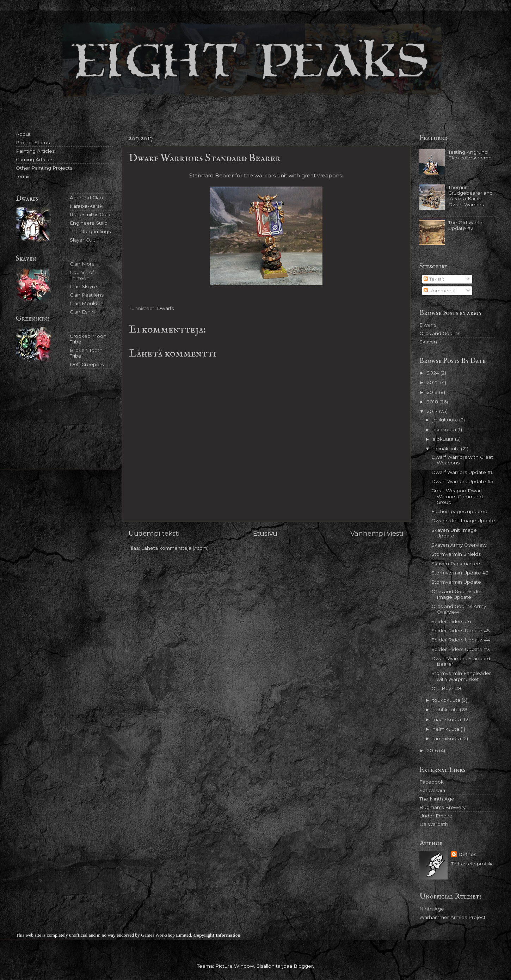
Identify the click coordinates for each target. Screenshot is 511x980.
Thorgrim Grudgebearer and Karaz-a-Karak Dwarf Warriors (470, 196)
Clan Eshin (82, 312)
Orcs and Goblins (440, 333)
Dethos (467, 854)
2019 (433, 392)
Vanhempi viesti (377, 533)
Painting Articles (35, 151)
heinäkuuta (447, 449)
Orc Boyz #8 (446, 688)
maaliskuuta (447, 719)
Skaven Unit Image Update (454, 533)
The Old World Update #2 (465, 225)
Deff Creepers (87, 364)
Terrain (24, 176)
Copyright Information (217, 935)
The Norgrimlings (90, 231)
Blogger (303, 966)
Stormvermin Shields (456, 554)
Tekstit (434, 279)
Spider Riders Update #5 (461, 631)
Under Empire (436, 816)
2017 (433, 411)
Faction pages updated (459, 511)
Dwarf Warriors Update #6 (462, 472)
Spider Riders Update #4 (461, 640)
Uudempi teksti (154, 533)
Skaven (428, 342)
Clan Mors (82, 264)
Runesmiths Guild (91, 214)
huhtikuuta (446, 710)
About (23, 134)
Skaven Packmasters (456, 564)
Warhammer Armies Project (452, 917)
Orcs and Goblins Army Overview (459, 609)
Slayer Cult (82, 240)
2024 (434, 373)
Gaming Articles (35, 159)
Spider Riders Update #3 (461, 649)
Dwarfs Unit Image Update (463, 521)
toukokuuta (447, 700)
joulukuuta (446, 420)
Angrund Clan (86, 197)
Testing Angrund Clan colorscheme (470, 155)
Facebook (432, 782)
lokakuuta (445, 430)
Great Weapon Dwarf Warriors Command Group (457, 496)
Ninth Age (432, 909)
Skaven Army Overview (459, 545)
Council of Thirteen (82, 275)
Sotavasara (432, 790)
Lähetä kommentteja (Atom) (175, 548)
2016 (433, 750)
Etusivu (265, 533)
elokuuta (444, 439)
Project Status (33, 142)
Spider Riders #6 (451, 621)
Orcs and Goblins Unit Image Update (457, 594)
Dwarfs (165, 308)
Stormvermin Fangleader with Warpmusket (461, 676)
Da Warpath (434, 824)
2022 (433, 382)
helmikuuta (447, 729)
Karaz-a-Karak (86, 206)
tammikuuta (447, 738)
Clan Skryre (83, 286)
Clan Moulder (86, 303)
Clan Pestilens (87, 295)
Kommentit (440, 291)
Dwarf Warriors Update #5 (462, 481)
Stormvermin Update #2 (460, 573)
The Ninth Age (437, 799)
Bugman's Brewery (442, 807)
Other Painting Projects (44, 168)
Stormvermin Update (456, 582)
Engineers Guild (89, 223)
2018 (433, 402)
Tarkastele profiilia (472, 864)
